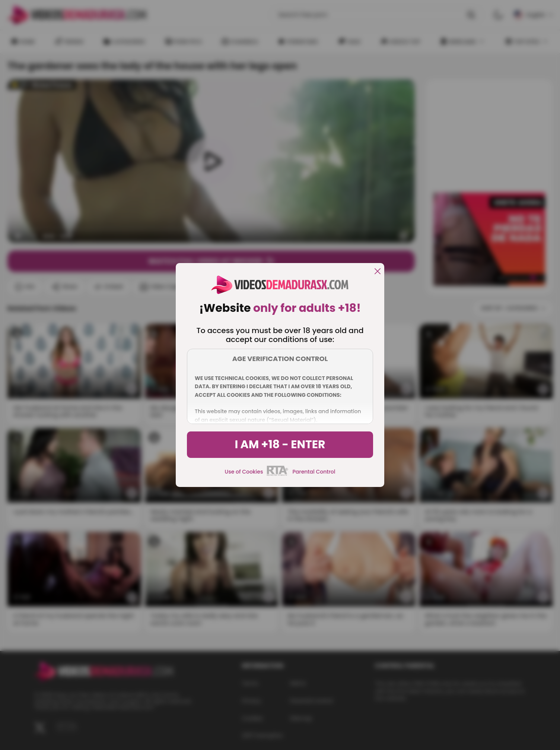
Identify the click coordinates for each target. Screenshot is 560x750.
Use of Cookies (244, 472)
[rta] (278, 475)
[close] (378, 272)
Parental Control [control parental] (314, 472)
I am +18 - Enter (280, 444)
